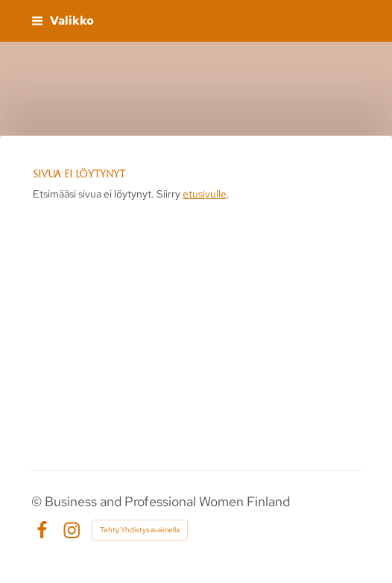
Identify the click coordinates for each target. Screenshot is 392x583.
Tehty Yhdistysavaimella (140, 530)
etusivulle (205, 194)
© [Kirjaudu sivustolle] (38, 501)
